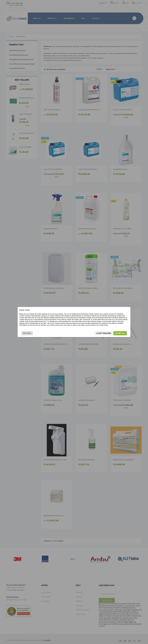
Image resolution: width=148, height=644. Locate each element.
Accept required (104, 333)
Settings (27, 333)
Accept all (120, 333)
